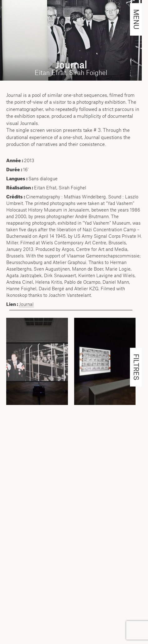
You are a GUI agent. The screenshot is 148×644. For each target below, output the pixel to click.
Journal (26, 304)
